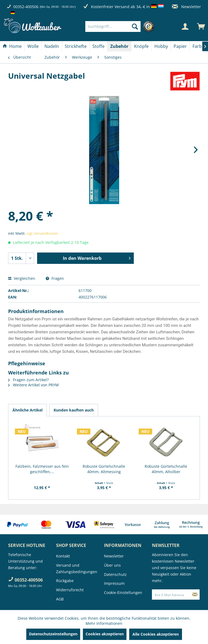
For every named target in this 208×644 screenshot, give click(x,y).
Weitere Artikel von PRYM (33, 385)
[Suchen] (135, 26)
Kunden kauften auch (74, 410)
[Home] (12, 46)
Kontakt (63, 556)
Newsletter (186, 7)
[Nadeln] (52, 46)
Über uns (112, 565)
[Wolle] (33, 46)
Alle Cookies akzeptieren (156, 634)
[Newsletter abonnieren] (195, 595)
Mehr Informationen (104, 623)
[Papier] (180, 46)
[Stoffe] (98, 46)
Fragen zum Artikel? (28, 380)
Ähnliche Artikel (27, 410)
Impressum (114, 583)
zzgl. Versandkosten (42, 233)
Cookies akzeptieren (105, 634)
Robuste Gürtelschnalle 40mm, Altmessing (104, 469)
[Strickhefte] (76, 46)
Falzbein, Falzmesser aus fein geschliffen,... (42, 469)
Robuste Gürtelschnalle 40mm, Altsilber (166, 469)
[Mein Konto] (185, 26)
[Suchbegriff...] (113, 26)
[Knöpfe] (141, 46)
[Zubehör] (119, 46)
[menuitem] (121, 26)
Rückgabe (65, 581)
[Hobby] (161, 46)
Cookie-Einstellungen (123, 592)
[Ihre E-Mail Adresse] (171, 595)
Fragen (55, 278)
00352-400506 (26, 7)
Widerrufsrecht (70, 590)
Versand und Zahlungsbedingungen (77, 568)
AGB (60, 599)
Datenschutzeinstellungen (53, 634)
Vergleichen (22, 278)
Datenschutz (115, 574)
